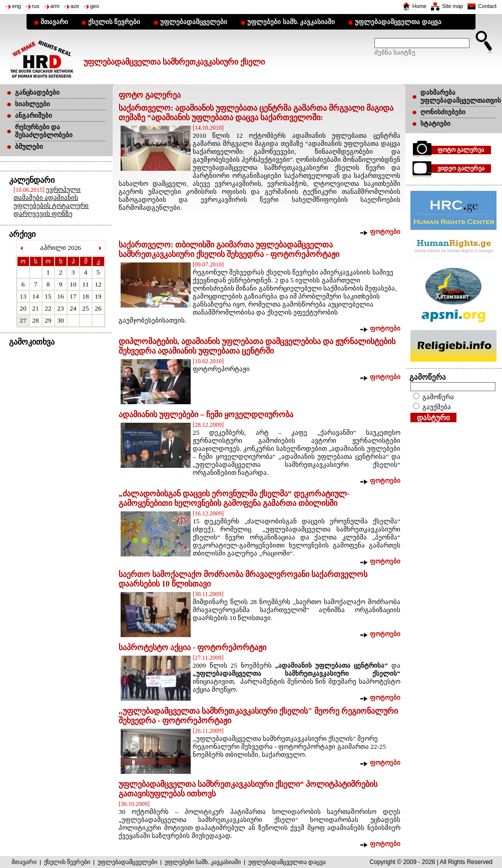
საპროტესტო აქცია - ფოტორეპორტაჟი (192, 647)
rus (36, 6)
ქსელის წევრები (114, 22)
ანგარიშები (34, 115)
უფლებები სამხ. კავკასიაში (291, 22)
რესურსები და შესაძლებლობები (44, 131)
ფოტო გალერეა (461, 150)
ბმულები (29, 147)
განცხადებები (37, 92)
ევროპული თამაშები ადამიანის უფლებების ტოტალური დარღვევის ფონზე (51, 202)
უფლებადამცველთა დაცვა (398, 22)
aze (75, 6)
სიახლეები (33, 104)
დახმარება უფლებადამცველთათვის (461, 96)
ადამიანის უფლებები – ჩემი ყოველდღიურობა (206, 414)
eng (17, 6)
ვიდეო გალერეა (461, 168)
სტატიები (435, 123)
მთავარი (54, 22)
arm (55, 6)
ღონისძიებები (443, 112)
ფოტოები (385, 232)
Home (419, 6)
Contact (487, 6)
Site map (452, 6)
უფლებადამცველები (194, 22)
